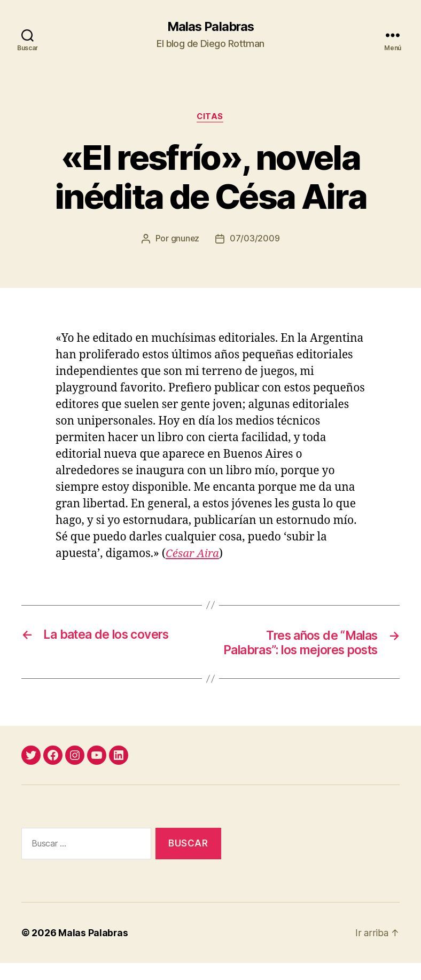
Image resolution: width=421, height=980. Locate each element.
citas (211, 117)
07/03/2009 (255, 240)
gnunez (185, 240)
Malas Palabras (210, 27)
